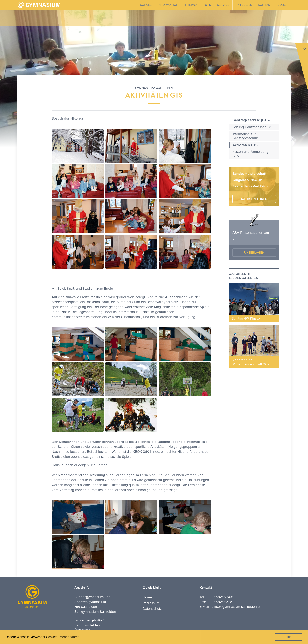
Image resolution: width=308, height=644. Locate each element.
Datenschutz (152, 609)
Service (223, 5)
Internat (192, 5)
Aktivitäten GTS (245, 145)
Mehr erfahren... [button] (71, 637)
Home (147, 597)
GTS (208, 5)
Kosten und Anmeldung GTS (250, 154)
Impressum (151, 603)
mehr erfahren (254, 199)
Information (168, 5)
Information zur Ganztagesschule (246, 136)
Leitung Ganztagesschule (252, 127)
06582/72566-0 (224, 597)
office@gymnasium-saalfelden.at (236, 607)
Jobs (282, 5)
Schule (146, 5)
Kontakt (265, 5)
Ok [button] (289, 637)
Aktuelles (244, 5)
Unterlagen (254, 253)
